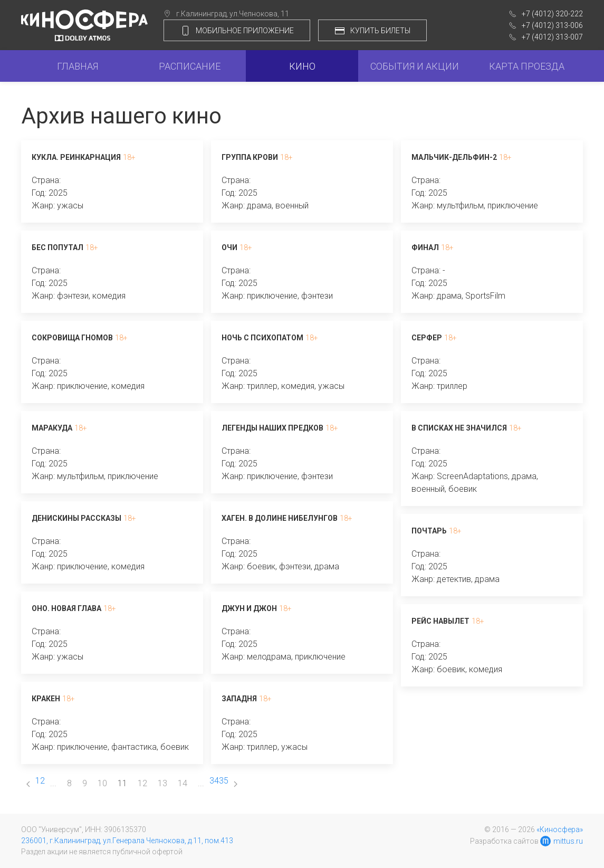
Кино (302, 66)
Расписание (190, 66)
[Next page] (236, 784)
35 (224, 781)
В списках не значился (459, 428)
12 (142, 783)
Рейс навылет (440, 621)
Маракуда (52, 428)
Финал (425, 247)
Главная (78, 66)
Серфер (427, 338)
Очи (229, 247)
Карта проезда (527, 66)
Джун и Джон (249, 608)
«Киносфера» (560, 829)
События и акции (415, 66)
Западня (239, 699)
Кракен (46, 699)
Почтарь (429, 531)
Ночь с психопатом (262, 338)
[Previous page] (28, 784)
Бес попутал (57, 247)
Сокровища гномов (72, 338)
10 (102, 783)
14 (183, 783)
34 (214, 781)
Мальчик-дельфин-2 (454, 157)
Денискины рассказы (76, 518)
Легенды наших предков (272, 428)
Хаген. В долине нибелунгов (280, 518)
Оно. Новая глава (66, 608)
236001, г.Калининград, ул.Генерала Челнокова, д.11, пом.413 (127, 841)
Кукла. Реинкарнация (76, 157)
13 (162, 783)
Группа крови (250, 157)
